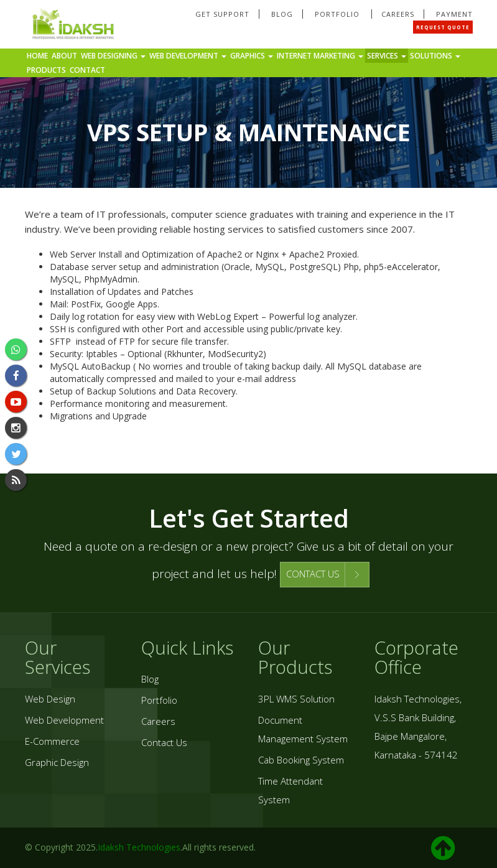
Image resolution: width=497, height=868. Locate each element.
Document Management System (303, 729)
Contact (87, 70)
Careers (398, 14)
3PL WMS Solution (296, 699)
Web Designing (113, 56)
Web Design (50, 699)
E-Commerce (52, 741)
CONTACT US (313, 574)
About (64, 56)
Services (387, 56)
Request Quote (443, 27)
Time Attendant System (290, 790)
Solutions (435, 56)
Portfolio (338, 14)
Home (37, 56)
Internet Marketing (320, 56)
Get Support (222, 14)
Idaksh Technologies (139, 847)
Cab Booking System (301, 760)
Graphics (252, 56)
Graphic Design (57, 762)
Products (46, 70)
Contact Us (164, 742)
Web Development (188, 56)
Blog (282, 14)
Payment (454, 14)
